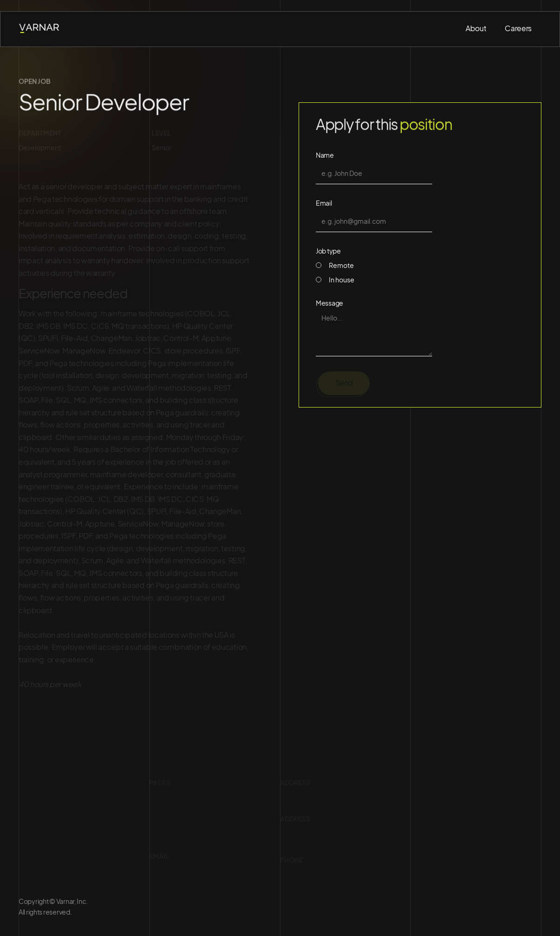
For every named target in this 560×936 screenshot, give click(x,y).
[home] (40, 29)
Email (324, 203)
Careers (518, 28)
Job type (328, 251)
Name (325, 155)
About (476, 28)
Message (330, 303)
